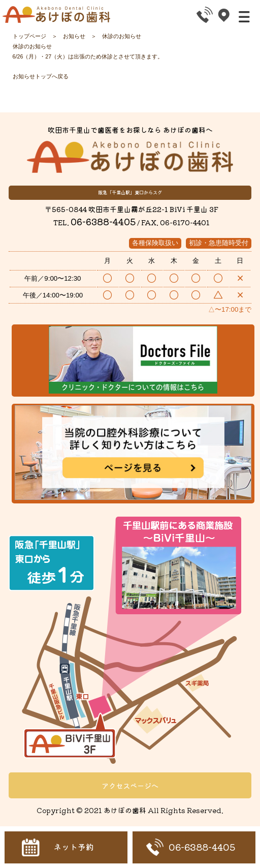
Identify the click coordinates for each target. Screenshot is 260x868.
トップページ (29, 36)
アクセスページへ (130, 785)
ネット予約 (74, 847)
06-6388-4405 (103, 221)
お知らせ (74, 36)
